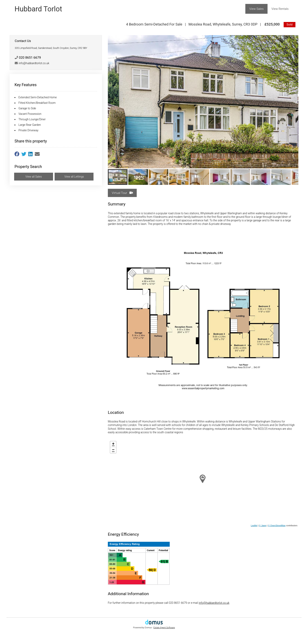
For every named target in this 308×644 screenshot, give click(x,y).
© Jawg (263, 525)
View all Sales (33, 177)
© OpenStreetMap (277, 525)
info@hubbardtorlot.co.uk (214, 603)
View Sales (256, 9)
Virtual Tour (122, 193)
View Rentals (280, 9)
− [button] (113, 450)
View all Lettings (74, 177)
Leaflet (254, 525)
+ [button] (113, 444)
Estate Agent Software (164, 628)
